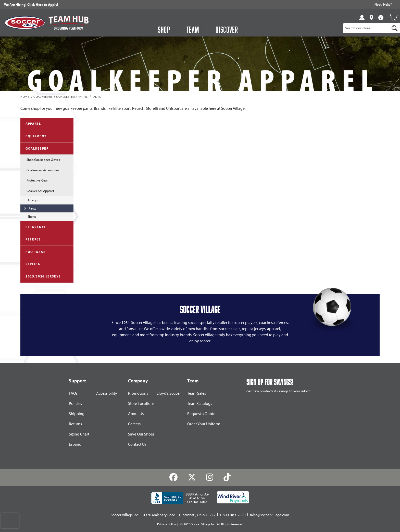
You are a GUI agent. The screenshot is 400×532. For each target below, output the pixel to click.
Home (25, 97)
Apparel (31, 123)
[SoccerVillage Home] (25, 23)
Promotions (138, 393)
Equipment (34, 136)
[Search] (395, 28)
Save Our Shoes (141, 434)
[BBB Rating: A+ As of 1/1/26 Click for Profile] (180, 498)
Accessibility (107, 393)
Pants (96, 97)
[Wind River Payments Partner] (233, 497)
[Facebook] (174, 477)
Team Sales (197, 393)
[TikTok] (227, 477)
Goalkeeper (43, 97)
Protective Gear (34, 180)
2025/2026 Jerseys (41, 276)
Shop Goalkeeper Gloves (40, 159)
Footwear (33, 252)
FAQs (73, 393)
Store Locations (141, 403)
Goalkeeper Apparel (72, 97)
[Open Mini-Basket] (393, 17)
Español (76, 444)
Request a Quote (201, 414)
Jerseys (29, 200)
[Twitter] (192, 477)
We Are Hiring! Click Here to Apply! (31, 5)
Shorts (28, 216)
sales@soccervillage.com (269, 515)
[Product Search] (366, 28)
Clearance (33, 227)
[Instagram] (210, 477)
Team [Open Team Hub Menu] (193, 29)
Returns (75, 424)
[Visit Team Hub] (68, 23)
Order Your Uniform (204, 424)
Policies (75, 403)
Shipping (77, 414)
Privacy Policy (166, 524)
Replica (30, 264)
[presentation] (10, 521)
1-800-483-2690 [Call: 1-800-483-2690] (233, 515)
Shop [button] (164, 29)
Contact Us (137, 444)
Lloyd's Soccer (169, 393)
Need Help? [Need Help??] (383, 4)
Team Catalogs (200, 403)
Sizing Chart (79, 434)
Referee (31, 239)
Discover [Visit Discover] (227, 29)
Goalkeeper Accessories (40, 170)
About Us (136, 414)
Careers (134, 424)
